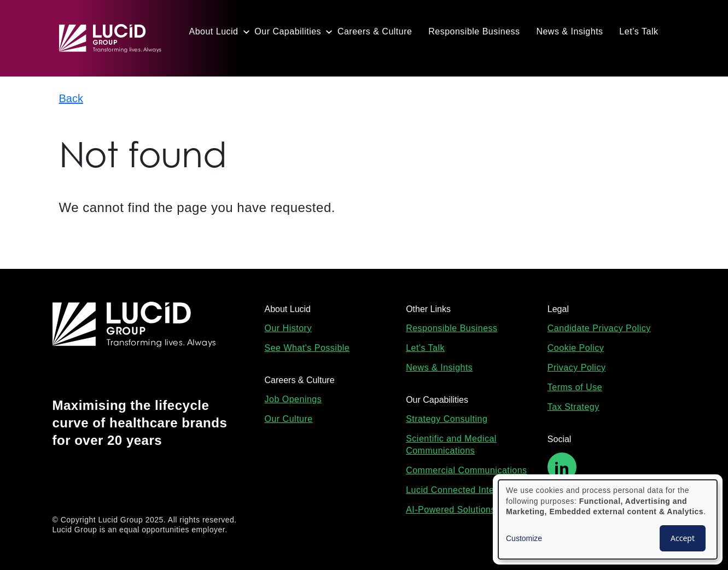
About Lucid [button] (214, 31)
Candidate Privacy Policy (599, 328)
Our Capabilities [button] (288, 31)
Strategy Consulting (447, 419)
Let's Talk (425, 348)
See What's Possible (307, 348)
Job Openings (293, 399)
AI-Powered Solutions (451, 510)
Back (71, 98)
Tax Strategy (573, 407)
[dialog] (608, 519)
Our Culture (289, 419)
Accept (683, 538)
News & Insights (569, 31)
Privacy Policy (577, 368)
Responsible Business (474, 31)
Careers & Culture (375, 31)
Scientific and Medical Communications (451, 445)
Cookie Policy (576, 348)
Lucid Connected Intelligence (466, 490)
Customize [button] (524, 538)
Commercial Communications (466, 470)
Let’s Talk (639, 31)
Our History (288, 328)
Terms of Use (575, 387)
